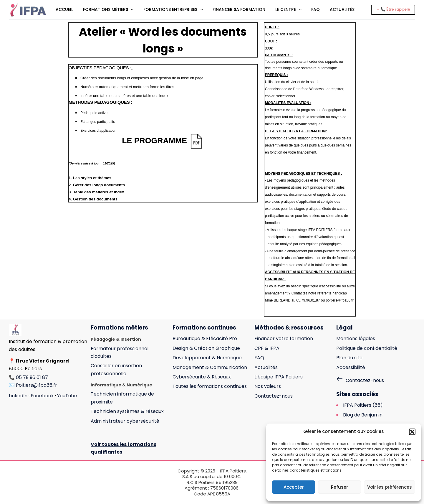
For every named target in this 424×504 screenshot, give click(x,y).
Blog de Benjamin (363, 415)
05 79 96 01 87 (32, 377)
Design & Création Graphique (206, 348)
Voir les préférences (390, 487)
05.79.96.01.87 (308, 300)
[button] (412, 432)
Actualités (342, 9)
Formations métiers (109, 10)
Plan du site (349, 358)
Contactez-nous (274, 396)
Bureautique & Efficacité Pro (205, 339)
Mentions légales (356, 339)
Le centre (289, 10)
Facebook (42, 396)
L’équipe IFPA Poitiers (279, 377)
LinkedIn (18, 396)
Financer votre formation (284, 339)
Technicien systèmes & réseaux (127, 411)
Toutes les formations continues (210, 386)
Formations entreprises (174, 10)
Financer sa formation (239, 9)
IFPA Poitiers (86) (363, 405)
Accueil (64, 9)
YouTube (67, 396)
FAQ (315, 9)
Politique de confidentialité (367, 348)
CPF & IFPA (267, 348)
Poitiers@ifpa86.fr (37, 385)
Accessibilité (351, 367)
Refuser (339, 487)
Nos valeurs (268, 386)
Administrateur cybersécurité (125, 421)
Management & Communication (210, 367)
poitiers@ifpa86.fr (339, 300)
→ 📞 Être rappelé (393, 9)
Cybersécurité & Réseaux (202, 377)
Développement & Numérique (207, 358)
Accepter (294, 487)
